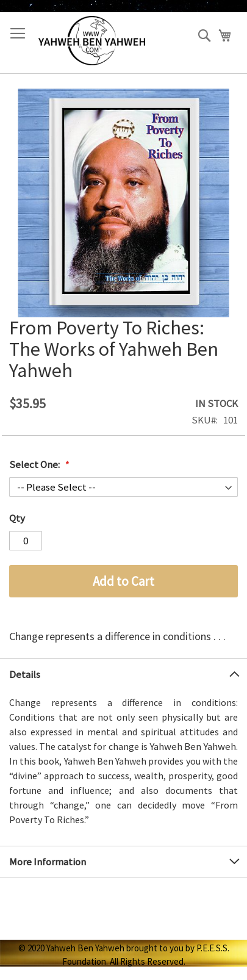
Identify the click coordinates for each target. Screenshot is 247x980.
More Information (48, 862)
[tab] (123, 674)
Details (25, 674)
